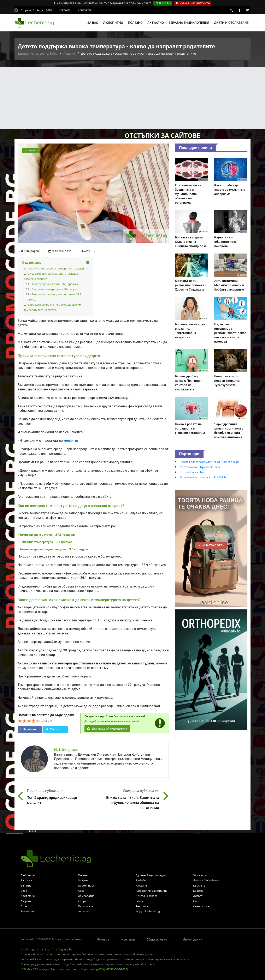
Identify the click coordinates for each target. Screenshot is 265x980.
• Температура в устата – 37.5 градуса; (54, 284)
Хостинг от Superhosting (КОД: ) (97, 969)
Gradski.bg (27, 949)
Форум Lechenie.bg (148, 911)
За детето (84, 880)
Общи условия (157, 939)
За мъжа (26, 880)
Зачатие (26, 885)
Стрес (24, 906)
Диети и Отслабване (206, 880)
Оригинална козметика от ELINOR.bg (204, 477)
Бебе (24, 891)
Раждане (141, 885)
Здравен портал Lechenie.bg (37, 54)
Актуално (156, 23)
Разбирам (163, 3)
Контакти (84, 10)
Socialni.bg (43, 949)
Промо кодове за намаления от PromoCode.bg (210, 462)
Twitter (52, 729)
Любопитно (113, 23)
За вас (93, 23)
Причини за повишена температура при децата (57, 268)
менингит (71, 441)
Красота (198, 891)
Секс (81, 891)
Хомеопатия (86, 896)
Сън (196, 901)
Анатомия (142, 906)
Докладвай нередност (107, 729)
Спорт (82, 901)
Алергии (26, 901)
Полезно (135, 23)
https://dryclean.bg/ (192, 472)
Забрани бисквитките (192, 3)
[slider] (29, 721)
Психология (86, 906)
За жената (200, 875)
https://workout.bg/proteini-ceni (200, 467)
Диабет (198, 896)
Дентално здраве (146, 896)
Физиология (201, 906)
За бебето (142, 880)
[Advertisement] (132, 98)
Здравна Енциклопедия (151, 875)
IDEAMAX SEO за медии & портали (43, 969)
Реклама (65, 10)
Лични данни (193, 939)
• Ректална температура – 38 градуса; (54, 289)
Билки (140, 901)
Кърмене (199, 885)
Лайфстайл (28, 896)
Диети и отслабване (231, 23)
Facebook (28, 729)
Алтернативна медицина (151, 891)
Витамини (27, 911)
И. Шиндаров (30, 251)
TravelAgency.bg (62, 949)
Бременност (86, 885)
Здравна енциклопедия (189, 23)
